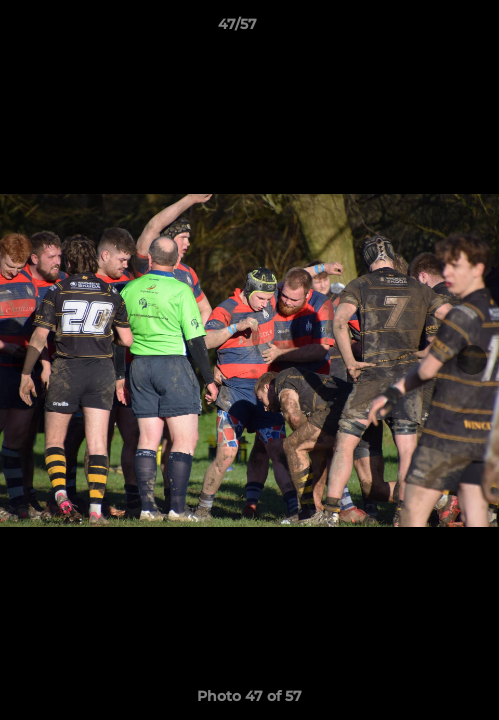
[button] (427, 29)
